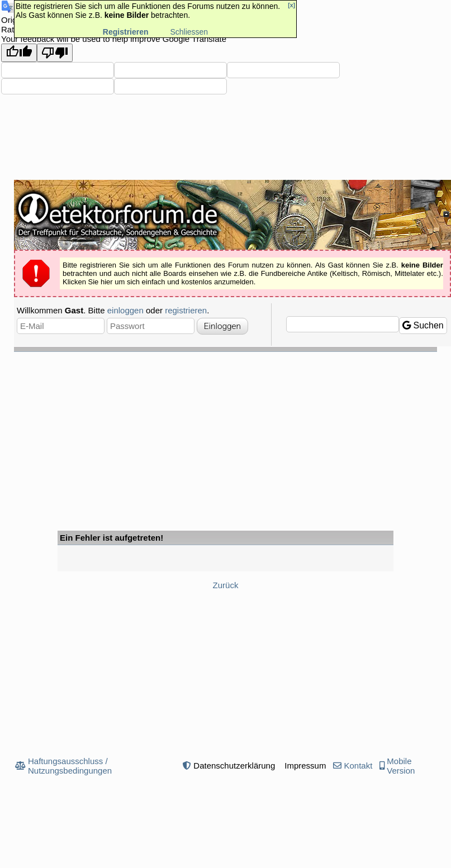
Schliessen (189, 32)
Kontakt (358, 766)
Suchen (423, 325)
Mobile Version (401, 766)
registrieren (186, 310)
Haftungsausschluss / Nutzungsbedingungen (70, 766)
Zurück (226, 585)
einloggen (125, 310)
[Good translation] (19, 53)
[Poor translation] (55, 53)
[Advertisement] (225, 436)
